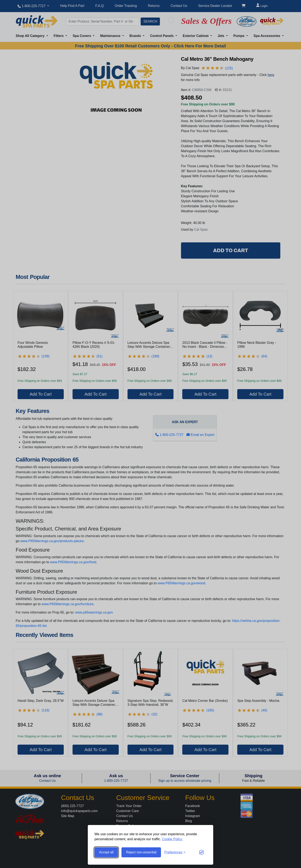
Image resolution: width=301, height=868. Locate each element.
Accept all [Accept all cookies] (106, 852)
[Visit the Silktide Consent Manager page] (202, 852)
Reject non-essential (141, 852)
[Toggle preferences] (175, 852)
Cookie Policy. (172, 839)
